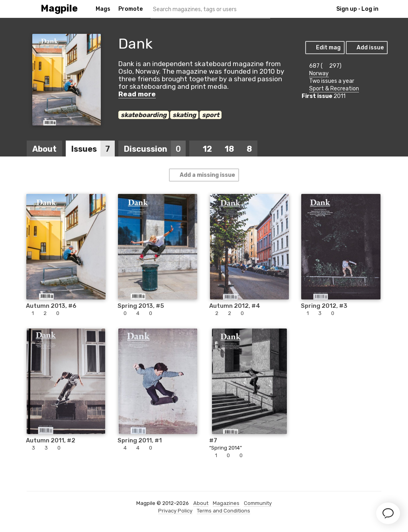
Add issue (366, 48)
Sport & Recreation (334, 89)
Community (258, 503)
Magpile (59, 9)
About (44, 149)
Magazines (226, 503)
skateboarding (144, 115)
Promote (130, 9)
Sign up (347, 9)
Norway (319, 73)
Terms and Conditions (224, 511)
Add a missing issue (204, 175)
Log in (370, 9)
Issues (93, 149)
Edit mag (325, 48)
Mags (103, 9)
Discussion (155, 149)
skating (184, 115)
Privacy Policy (175, 511)
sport (211, 115)
